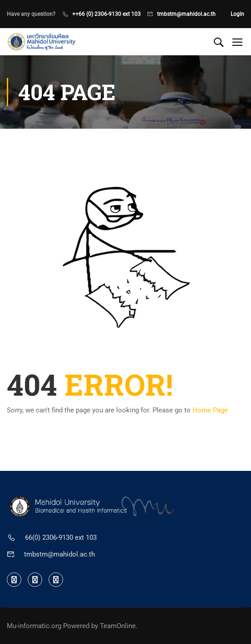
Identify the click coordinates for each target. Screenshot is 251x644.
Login (237, 14)
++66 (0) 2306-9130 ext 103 (106, 14)
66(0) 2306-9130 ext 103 (61, 537)
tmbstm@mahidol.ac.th (186, 14)
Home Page (210, 410)
